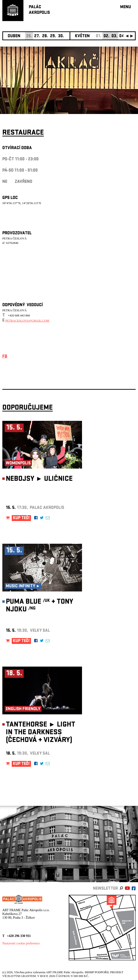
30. (61, 36)
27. (37, 36)
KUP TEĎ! (21, 518)
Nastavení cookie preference (21, 943)
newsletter (105, 889)
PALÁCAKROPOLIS (39, 10)
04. (122, 36)
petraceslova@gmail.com (27, 321)
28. (45, 36)
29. (53, 36)
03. (114, 36)
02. (106, 36)
